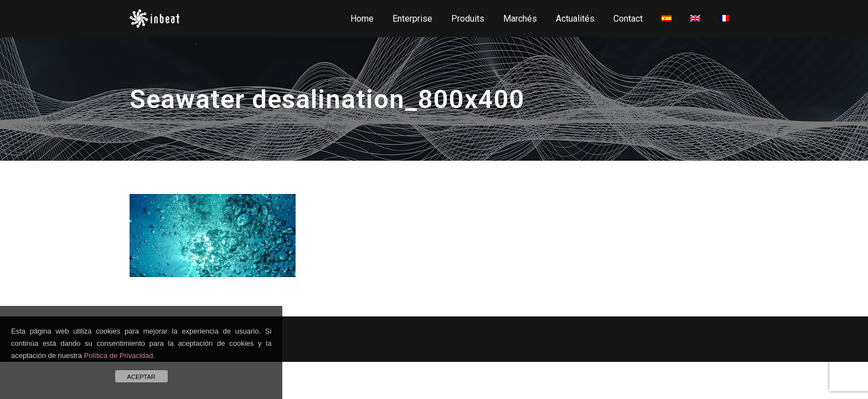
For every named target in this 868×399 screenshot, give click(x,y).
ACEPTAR (141, 377)
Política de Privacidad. (120, 355)
